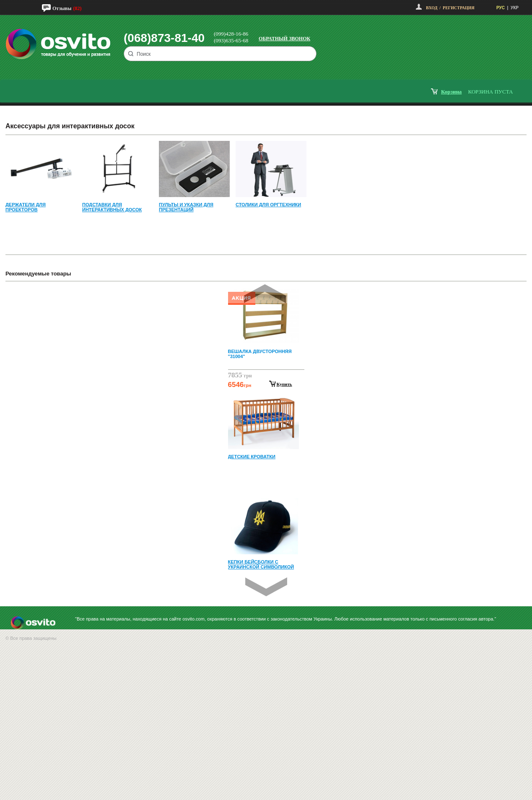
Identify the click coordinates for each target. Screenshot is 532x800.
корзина (451, 92)
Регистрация (459, 8)
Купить (284, 384)
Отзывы (62, 8)
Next (266, 587)
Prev (265, 294)
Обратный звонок (284, 39)
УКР (515, 8)
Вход (432, 8)
